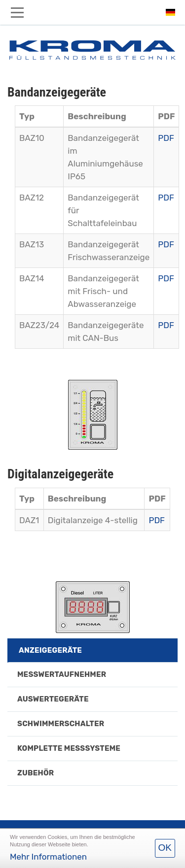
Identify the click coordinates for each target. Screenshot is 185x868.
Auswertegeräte (53, 699)
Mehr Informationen (48, 857)
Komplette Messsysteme (69, 748)
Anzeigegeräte (50, 650)
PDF (166, 138)
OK (165, 848)
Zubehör (36, 773)
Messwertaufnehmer (62, 674)
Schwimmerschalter (61, 724)
